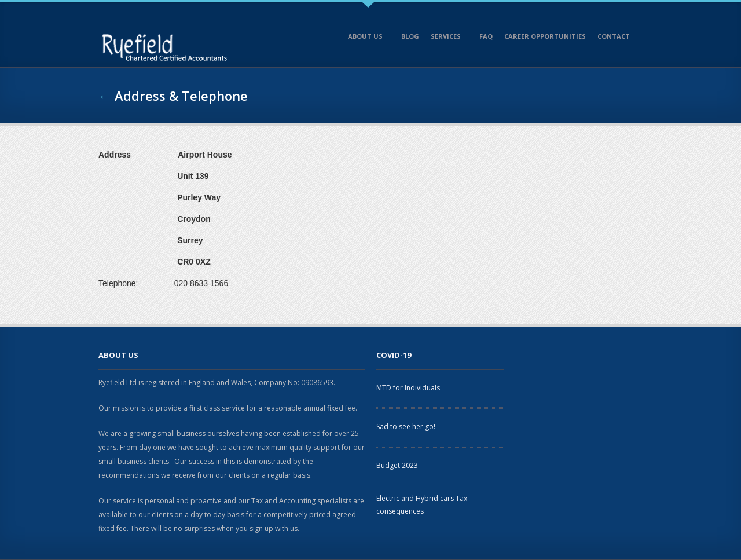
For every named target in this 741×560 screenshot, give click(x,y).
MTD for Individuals (408, 388)
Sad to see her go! (406, 427)
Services (447, 38)
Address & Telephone (181, 96)
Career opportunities (545, 36)
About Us (366, 38)
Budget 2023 (397, 465)
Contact (615, 38)
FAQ (486, 36)
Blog (410, 36)
